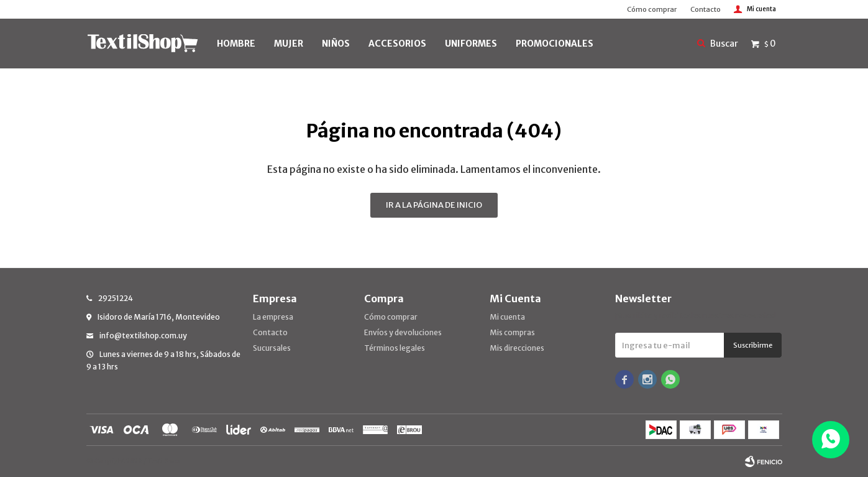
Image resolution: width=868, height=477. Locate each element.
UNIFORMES (471, 44)
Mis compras (512, 332)
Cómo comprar (652, 9)
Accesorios (397, 44)
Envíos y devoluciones (403, 332)
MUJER (289, 44)
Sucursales (272, 348)
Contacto (706, 9)
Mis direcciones (517, 348)
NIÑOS (336, 44)
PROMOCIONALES (555, 44)
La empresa (273, 317)
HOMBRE (236, 44)
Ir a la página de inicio (434, 205)
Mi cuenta (507, 317)
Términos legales (395, 348)
